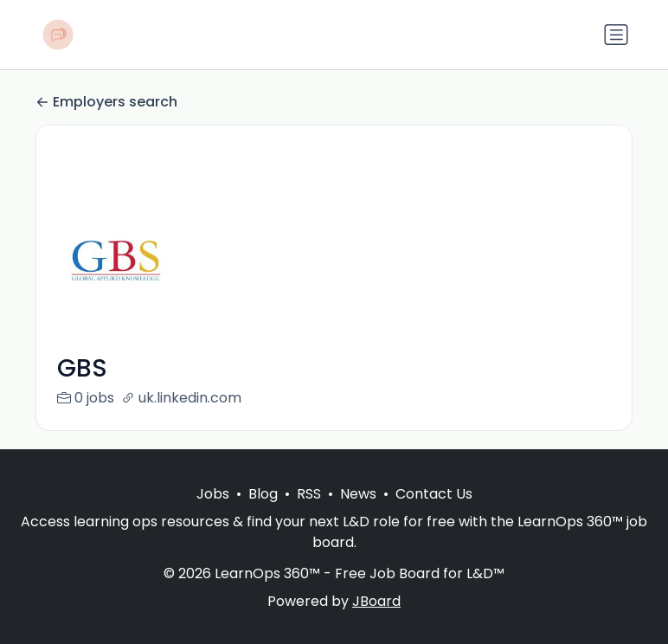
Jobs (213, 494)
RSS (309, 494)
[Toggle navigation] (616, 35)
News (358, 494)
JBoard (376, 601)
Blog (263, 494)
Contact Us (434, 494)
